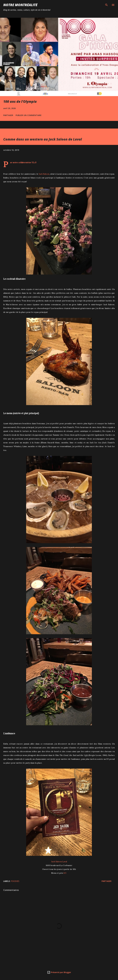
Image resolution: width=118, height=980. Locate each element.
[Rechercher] (107, 5)
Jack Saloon (44, 174)
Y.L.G (34, 162)
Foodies (15, 881)
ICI (65, 873)
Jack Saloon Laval (59, 862)
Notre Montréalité (20, 5)
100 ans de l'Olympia (20, 101)
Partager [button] (8, 115)
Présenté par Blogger (59, 972)
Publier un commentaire (29, 115)
